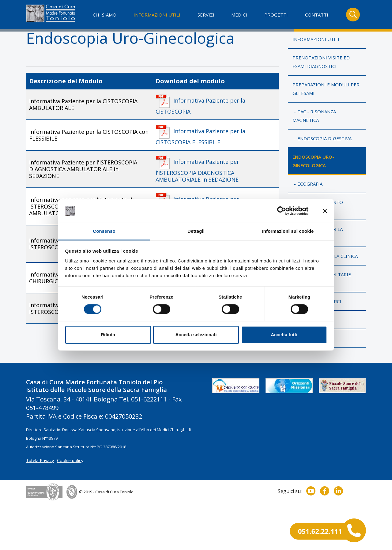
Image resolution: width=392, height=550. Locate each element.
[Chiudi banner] (325, 211)
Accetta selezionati (196, 335)
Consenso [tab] (104, 231)
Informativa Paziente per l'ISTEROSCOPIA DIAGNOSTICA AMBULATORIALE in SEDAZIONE (197, 171)
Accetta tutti (284, 335)
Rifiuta (108, 335)
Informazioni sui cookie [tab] (288, 231)
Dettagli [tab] (196, 231)
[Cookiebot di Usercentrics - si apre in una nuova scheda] (282, 211)
